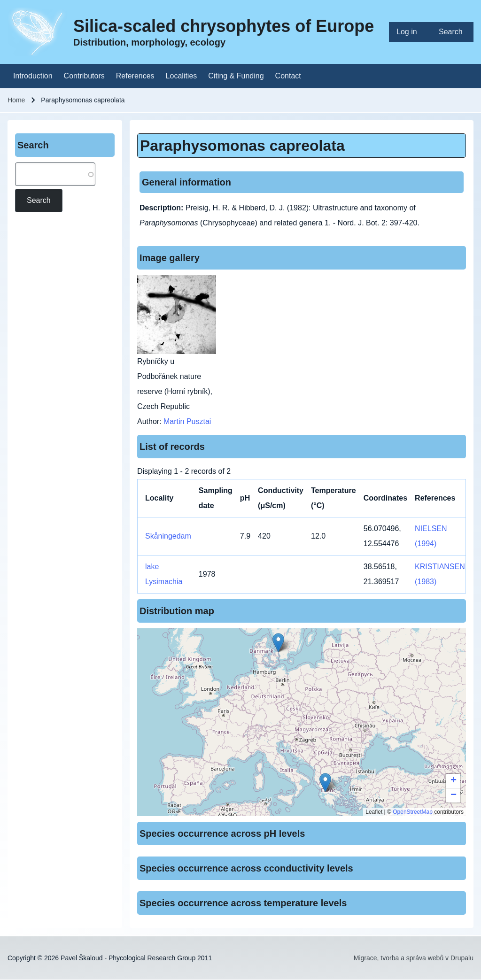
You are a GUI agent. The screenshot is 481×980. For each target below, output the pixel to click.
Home (16, 100)
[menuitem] (410, 32)
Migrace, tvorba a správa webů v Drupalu (414, 958)
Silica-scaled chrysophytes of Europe (224, 26)
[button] (278, 643)
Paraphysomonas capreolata (242, 146)
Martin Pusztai (187, 421)
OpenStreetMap (413, 812)
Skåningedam (168, 536)
